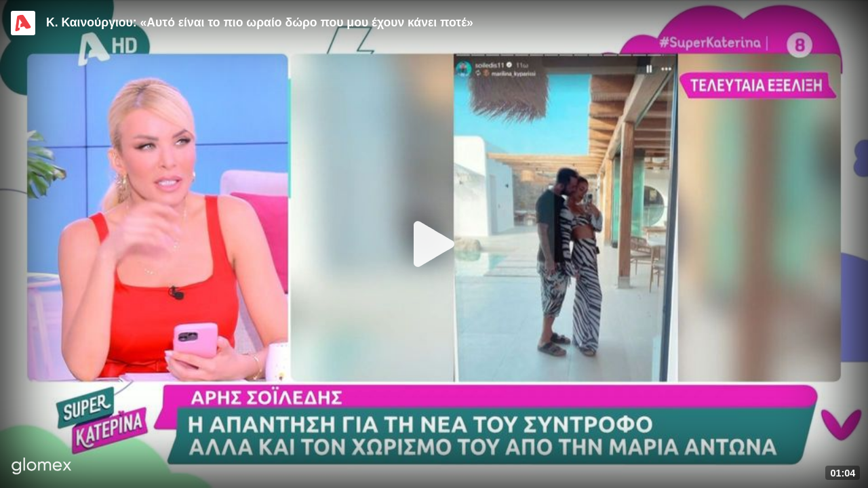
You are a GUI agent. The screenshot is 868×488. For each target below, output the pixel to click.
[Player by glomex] (42, 467)
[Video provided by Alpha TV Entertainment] (23, 23)
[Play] (434, 244)
